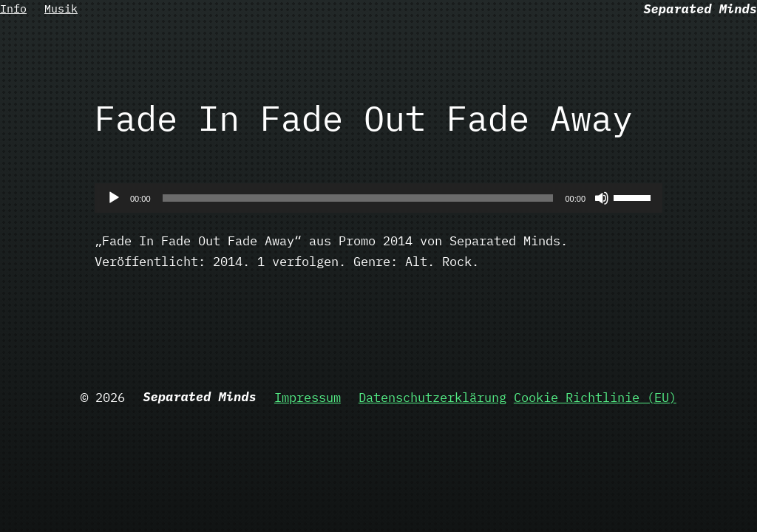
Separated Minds (700, 8)
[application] (378, 198)
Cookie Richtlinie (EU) (595, 397)
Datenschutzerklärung (432, 397)
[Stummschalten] (602, 198)
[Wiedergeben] (114, 198)
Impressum (308, 397)
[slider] (358, 198)
